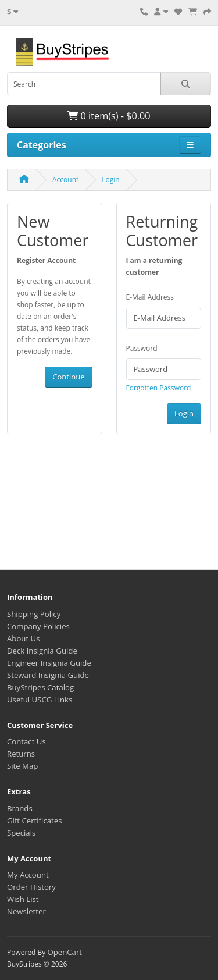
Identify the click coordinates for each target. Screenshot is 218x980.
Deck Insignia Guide (42, 651)
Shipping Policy (34, 614)
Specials (21, 833)
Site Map (22, 766)
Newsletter (26, 911)
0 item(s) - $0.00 (109, 116)
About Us (23, 638)
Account (65, 180)
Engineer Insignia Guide (49, 663)
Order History (31, 887)
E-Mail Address (150, 297)
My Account (28, 875)
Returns (21, 754)
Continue (68, 377)
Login (110, 180)
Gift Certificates (34, 821)
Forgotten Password (159, 388)
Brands (20, 808)
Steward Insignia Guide (48, 675)
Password (142, 348)
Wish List (23, 899)
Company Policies (38, 626)
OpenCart (65, 952)
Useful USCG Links (40, 700)
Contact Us (26, 741)
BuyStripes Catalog (40, 687)
